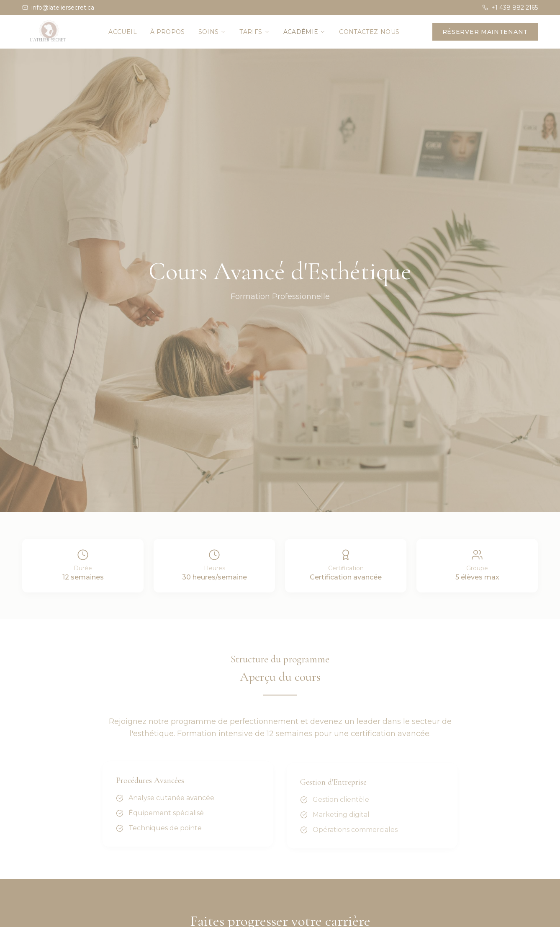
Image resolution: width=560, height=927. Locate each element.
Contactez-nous (369, 32)
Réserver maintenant (485, 32)
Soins (212, 32)
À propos (168, 32)
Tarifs (254, 32)
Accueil (122, 32)
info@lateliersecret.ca (58, 8)
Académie (305, 32)
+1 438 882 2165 (510, 8)
